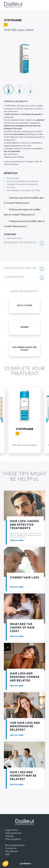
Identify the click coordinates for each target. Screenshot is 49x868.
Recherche (31, 4)
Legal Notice (12, 830)
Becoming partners (15, 845)
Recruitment (12, 851)
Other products (13, 839)
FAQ (7, 854)
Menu (40, 4)
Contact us (11, 848)
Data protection (13, 833)
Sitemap (9, 836)
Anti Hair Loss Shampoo (25, 445)
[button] (24, 244)
